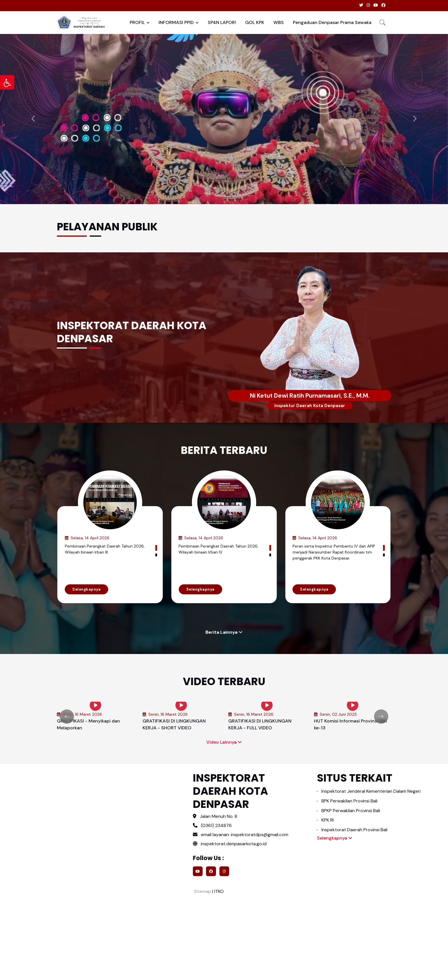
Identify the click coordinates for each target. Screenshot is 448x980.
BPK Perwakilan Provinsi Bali (349, 801)
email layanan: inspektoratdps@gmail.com (245, 835)
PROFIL (137, 22)
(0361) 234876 (216, 825)
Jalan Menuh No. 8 (218, 816)
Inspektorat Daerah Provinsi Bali (354, 830)
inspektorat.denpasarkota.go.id (230, 844)
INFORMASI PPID (176, 22)
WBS (279, 22)
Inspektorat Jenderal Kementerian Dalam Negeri (371, 791)
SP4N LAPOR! (222, 22)
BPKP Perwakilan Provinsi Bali (351, 811)
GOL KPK (255, 22)
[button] (382, 22)
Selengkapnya (86, 589)
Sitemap (202, 891)
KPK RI (328, 820)
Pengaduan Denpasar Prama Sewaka (332, 22)
